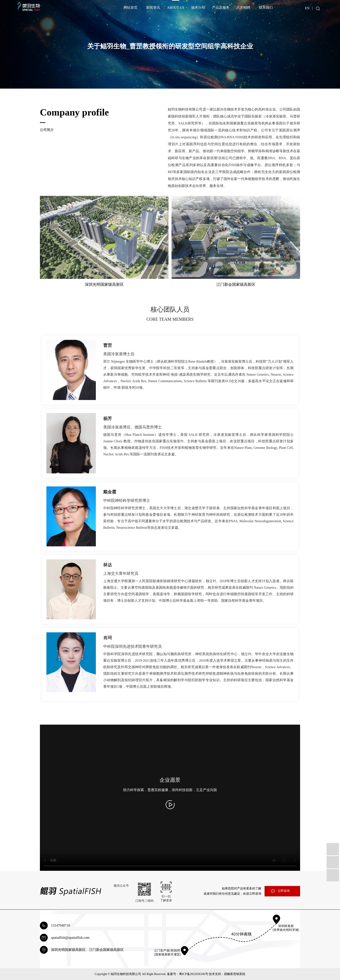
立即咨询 (284, 891)
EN (307, 8)
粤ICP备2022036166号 (194, 974)
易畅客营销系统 (235, 974)
